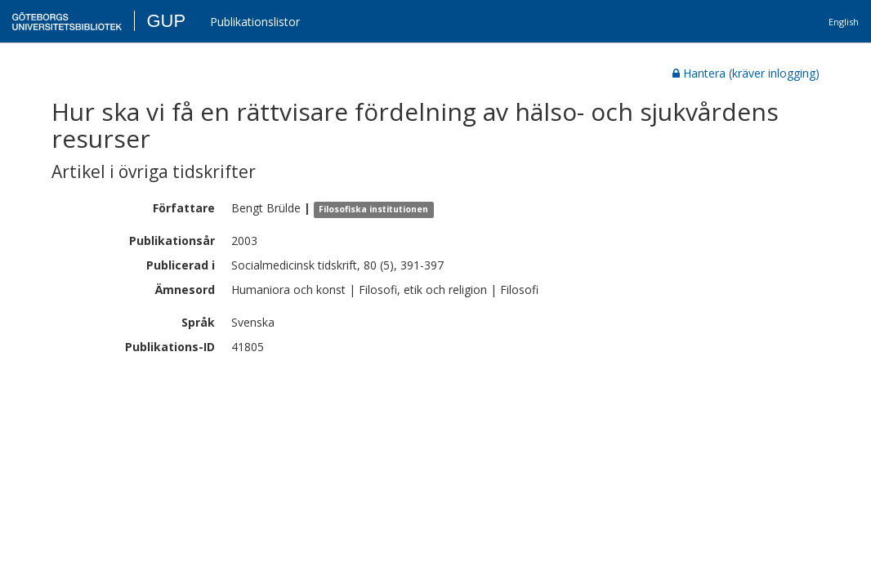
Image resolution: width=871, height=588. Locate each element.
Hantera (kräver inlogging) (746, 73)
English (844, 22)
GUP (166, 21)
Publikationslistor (255, 22)
